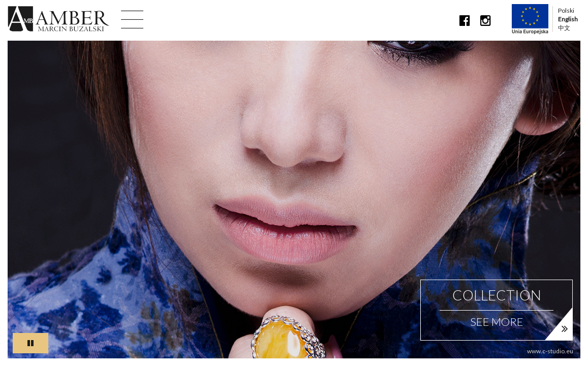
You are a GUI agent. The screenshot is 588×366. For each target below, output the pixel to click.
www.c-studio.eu (550, 351)
